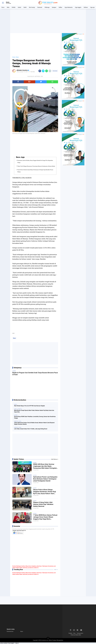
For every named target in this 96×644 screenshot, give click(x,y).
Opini (35, 475)
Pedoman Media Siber (76, 635)
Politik (14, 7)
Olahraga (47, 7)
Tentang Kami (80, 633)
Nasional (40, 7)
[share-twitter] (43, 71)
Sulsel (19, 7)
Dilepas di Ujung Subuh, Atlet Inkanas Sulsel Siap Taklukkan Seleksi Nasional (43, 504)
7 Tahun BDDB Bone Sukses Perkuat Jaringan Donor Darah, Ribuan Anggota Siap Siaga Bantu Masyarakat (45, 517)
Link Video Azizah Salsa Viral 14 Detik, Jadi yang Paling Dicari (31, 429)
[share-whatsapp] (47, 71)
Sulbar (60, 7)
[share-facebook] (40, 71)
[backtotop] (48, 638)
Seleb (25, 7)
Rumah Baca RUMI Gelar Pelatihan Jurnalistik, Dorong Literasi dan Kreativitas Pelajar (35, 417)
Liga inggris (78, 7)
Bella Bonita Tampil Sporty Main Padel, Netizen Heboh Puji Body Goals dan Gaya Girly (34, 411)
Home (14, 57)
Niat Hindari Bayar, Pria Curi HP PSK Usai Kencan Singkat (29, 406)
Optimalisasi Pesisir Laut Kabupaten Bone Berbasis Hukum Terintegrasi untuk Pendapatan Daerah (45, 479)
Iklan (74, 633)
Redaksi (70, 633)
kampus (54, 7)
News (3, 7)
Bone (35, 463)
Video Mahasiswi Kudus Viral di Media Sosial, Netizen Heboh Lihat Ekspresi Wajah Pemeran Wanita (34, 423)
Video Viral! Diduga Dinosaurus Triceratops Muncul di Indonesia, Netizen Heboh (36, 166)
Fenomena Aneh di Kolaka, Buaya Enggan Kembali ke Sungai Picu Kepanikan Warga (35, 161)
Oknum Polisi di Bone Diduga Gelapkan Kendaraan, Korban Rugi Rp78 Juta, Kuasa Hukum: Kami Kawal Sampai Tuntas (45, 492)
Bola (8, 7)
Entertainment (10, 631)
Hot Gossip (32, 7)
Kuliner (86, 7)
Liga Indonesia (69, 7)
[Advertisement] (48, 21)
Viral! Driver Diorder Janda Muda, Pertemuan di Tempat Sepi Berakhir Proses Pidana (35, 171)
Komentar (55, 71)
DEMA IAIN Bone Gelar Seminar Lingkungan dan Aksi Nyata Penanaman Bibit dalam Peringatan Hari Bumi (45, 466)
